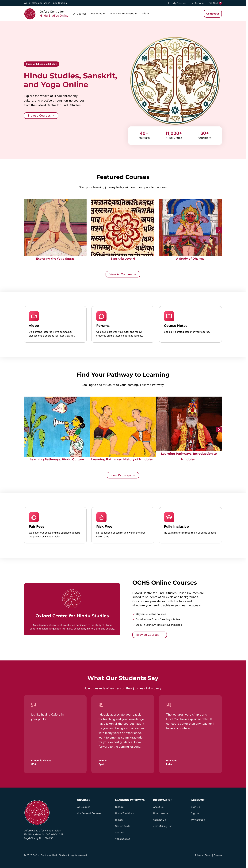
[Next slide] (219, 230)
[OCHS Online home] (47, 812)
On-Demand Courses (124, 13)
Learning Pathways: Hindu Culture (57, 459)
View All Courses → (123, 274)
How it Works (161, 813)
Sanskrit (120, 832)
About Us (158, 807)
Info (146, 13)
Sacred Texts (123, 826)
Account (198, 3)
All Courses (80, 14)
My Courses (177, 3)
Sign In (195, 813)
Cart (216, 3)
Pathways (98, 13)
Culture (119, 807)
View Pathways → (123, 475)
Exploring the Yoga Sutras (55, 259)
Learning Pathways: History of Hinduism (123, 459)
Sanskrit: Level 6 (123, 259)
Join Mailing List (162, 826)
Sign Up (195, 807)
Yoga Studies (123, 839)
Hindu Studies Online (54, 16)
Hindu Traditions (124, 813)
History (119, 820)
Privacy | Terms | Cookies (208, 855)
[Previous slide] (27, 230)
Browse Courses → (41, 116)
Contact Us (213, 14)
